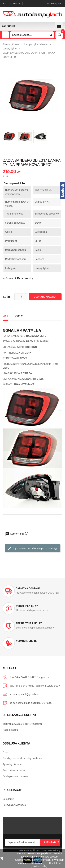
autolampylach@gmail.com (25, 694)
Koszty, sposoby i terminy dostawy (22, 759)
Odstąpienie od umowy (15, 776)
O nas (6, 753)
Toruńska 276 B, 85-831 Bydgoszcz (23, 724)
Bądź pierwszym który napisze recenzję (33, 548)
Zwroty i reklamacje (14, 770)
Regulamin (8, 799)
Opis (5, 316)
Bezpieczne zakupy (29, 624)
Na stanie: (8, 279)
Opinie (19, 316)
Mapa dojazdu (10, 730)
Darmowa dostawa (28, 589)
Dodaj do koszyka (45, 297)
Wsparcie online (27, 641)
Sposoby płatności (13, 765)
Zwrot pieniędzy (27, 606)
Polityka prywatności (14, 805)
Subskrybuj (51, 843)
